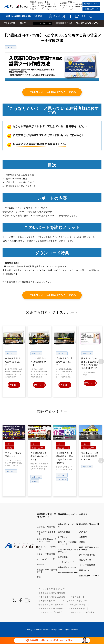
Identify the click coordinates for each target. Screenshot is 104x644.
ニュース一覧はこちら (43, 23)
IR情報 (82, 549)
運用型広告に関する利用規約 (52, 599)
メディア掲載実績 (87, 572)
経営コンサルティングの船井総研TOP (19, 29)
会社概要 (83, 543)
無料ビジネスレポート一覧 (50, 29)
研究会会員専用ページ (68, 579)
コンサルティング (66, 569)
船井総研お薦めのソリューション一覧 (47, 547)
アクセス (83, 538)
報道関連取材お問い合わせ (51, 615)
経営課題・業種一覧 (46, 533)
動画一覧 (41, 571)
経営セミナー (64, 543)
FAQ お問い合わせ (77, 611)
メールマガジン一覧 (46, 566)
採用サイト (84, 577)
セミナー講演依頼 (77, 615)
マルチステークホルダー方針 (82, 619)
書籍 (39, 583)
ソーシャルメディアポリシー (74, 607)
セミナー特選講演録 (46, 560)
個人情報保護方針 (47, 607)
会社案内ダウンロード (89, 582)
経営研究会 (63, 563)
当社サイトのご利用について (52, 595)
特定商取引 (76, 603)
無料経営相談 (64, 538)
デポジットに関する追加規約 (52, 603)
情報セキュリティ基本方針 (51, 611)
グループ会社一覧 (87, 561)
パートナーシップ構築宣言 (51, 619)
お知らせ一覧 (85, 566)
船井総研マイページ (67, 574)
